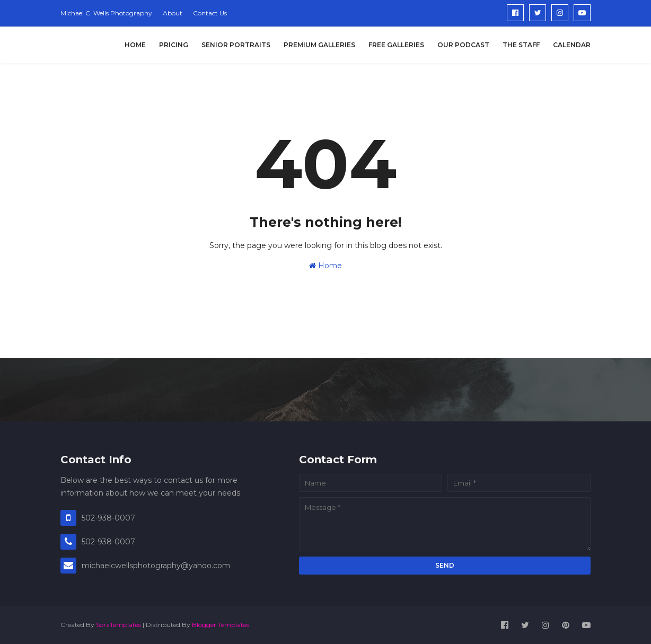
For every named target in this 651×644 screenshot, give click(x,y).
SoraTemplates (118, 625)
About (173, 13)
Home (325, 266)
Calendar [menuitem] (572, 45)
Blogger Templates (221, 625)
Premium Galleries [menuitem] (319, 45)
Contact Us (210, 13)
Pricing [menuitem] (174, 45)
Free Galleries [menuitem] (396, 45)
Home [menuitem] (135, 45)
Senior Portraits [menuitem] (236, 45)
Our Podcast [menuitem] (463, 45)
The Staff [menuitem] (521, 45)
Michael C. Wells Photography (106, 13)
